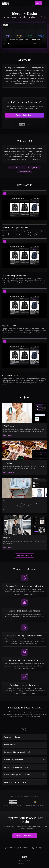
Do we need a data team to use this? (24, 767)
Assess (39, 3)
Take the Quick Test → (25, 115)
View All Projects (25, 555)
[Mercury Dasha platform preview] (24, 36)
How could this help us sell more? (24, 752)
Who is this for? (24, 745)
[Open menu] (45, 3)
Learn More (9, 435)
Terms (29, 861)
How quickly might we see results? (24, 775)
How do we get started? (24, 760)
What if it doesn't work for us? (24, 782)
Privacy (21, 861)
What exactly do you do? (24, 737)
